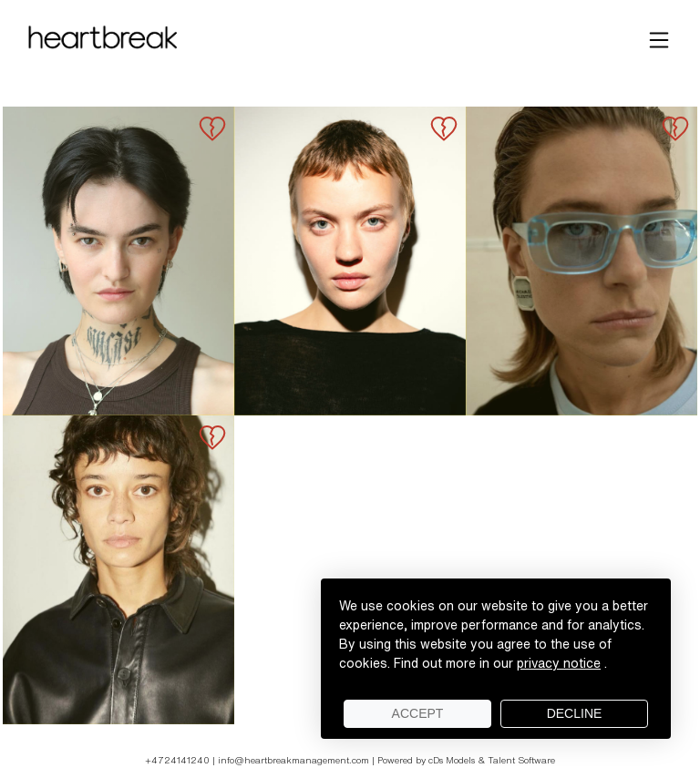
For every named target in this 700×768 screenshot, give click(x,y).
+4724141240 (179, 760)
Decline (575, 713)
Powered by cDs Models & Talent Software (466, 760)
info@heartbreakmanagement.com (293, 760)
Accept (418, 713)
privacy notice (559, 663)
